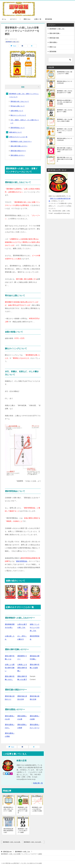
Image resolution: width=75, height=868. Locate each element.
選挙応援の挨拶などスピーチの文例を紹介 (65, 139)
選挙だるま (27, 19)
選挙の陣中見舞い (55, 33)
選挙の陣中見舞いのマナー (19, 146)
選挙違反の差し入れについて (20, 101)
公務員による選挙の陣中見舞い (22, 668)
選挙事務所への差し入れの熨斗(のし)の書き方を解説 (37, 809)
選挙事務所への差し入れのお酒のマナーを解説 (23, 831)
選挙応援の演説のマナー (18, 151)
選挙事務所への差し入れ (12, 42)
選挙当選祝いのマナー (18, 155)
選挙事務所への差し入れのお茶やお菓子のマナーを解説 (23, 810)
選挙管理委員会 (22, 561)
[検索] (60, 60)
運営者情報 (49, 19)
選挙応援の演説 (54, 38)
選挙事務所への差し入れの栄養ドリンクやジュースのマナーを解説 (65, 131)
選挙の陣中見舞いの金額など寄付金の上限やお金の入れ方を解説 (65, 150)
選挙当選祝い (54, 42)
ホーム (4, 19)
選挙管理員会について (18, 128)
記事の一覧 (38, 19)
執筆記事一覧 (38, 783)
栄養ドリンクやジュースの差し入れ (35, 627)
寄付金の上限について (18, 106)
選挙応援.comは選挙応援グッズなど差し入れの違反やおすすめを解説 (65, 102)
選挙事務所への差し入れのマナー (21, 141)
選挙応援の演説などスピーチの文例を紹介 (65, 82)
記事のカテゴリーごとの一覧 (18, 137)
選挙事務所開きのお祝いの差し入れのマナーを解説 (8, 809)
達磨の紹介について (15, 132)
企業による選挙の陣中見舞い (10, 668)
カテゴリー (13, 19)
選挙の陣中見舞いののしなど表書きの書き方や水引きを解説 (65, 159)
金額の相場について (17, 111)
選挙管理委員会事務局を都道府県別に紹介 (8, 831)
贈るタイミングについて (18, 115)
